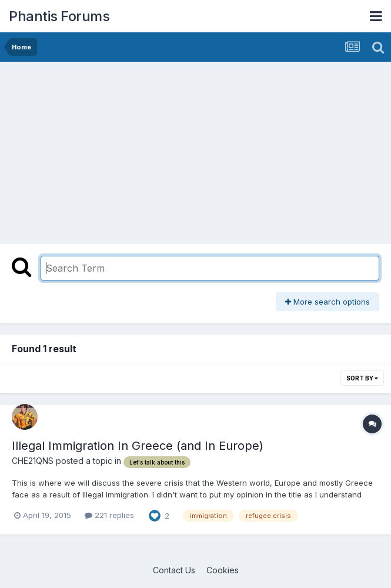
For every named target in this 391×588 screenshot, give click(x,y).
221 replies (109, 515)
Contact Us (174, 570)
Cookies (223, 570)
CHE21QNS (33, 461)
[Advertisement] (143, 150)
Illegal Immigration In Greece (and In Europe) (138, 446)
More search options (327, 302)
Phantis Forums (59, 16)
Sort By (362, 378)
